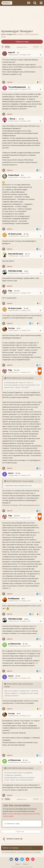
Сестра (25, 378)
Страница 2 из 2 (22, 47)
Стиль (26, 864)
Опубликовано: (19, 55)
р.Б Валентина (27, 684)
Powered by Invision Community (22, 867)
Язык (18, 864)
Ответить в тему (22, 42)
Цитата (10, 82)
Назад (7, 47)
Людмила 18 (11, 34)
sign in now (13, 811)
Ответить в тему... (12, 824)
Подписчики (20, 832)
